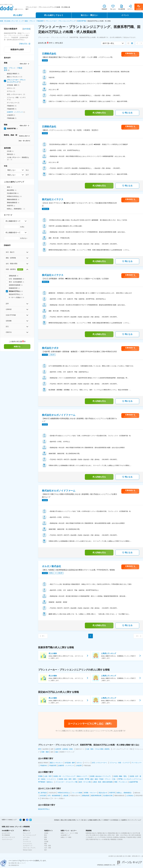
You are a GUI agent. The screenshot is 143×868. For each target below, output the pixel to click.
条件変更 (27, 29)
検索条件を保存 (17, 50)
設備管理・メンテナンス (15, 112)
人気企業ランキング (93, 837)
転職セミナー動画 (66, 837)
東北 (46, 835)
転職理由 (116, 837)
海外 (46, 850)
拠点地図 (120, 856)
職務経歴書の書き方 (114, 833)
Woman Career (27, 850)
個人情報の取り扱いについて (17, 863)
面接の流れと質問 (105, 835)
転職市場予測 (94, 839)
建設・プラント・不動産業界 (34, 21)
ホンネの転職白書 (104, 839)
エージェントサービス (8, 837)
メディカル (26, 837)
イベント (125, 15)
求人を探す (18, 15)
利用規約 (57, 820)
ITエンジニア (27, 833)
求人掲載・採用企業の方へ (133, 856)
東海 (46, 839)
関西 (46, 844)
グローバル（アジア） (30, 848)
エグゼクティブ (28, 846)
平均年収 (103, 837)
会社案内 (111, 856)
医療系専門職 (82, 21)
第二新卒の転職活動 (135, 835)
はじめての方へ (6, 833)
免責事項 (124, 820)
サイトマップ (132, 820)
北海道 (46, 833)
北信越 (46, 841)
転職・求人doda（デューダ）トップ (12, 21)
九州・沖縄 (47, 848)
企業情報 (120, 839)
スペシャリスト (28, 844)
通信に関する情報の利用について (70, 820)
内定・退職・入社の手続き (120, 835)
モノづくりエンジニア (30, 835)
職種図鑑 (113, 839)
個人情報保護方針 (14, 865)
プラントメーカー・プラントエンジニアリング (60, 21)
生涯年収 (109, 837)
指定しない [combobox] (12, 170)
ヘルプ (139, 820)
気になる (127, 113)
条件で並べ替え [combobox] (108, 43)
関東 (46, 837)
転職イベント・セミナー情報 (69, 833)
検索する (17, 347)
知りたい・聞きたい (89, 15)
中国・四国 (47, 846)
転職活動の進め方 (91, 833)
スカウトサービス (7, 839)
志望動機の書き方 (126, 833)
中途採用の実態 (131, 837)
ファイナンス (27, 841)
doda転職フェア (65, 835)
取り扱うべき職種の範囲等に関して (92, 820)
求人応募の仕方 (94, 835)
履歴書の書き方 (102, 833)
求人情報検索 (6, 835)
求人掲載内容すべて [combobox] (13, 221)
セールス (26, 839)
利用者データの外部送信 (111, 820)
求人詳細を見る (99, 113)
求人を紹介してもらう (54, 15)
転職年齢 (123, 837)
